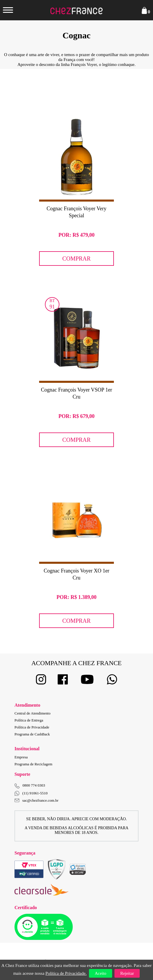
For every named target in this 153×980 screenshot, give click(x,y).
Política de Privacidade (32, 727)
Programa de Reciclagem (33, 764)
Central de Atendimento (32, 713)
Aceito (101, 973)
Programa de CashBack (32, 734)
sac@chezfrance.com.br (37, 800)
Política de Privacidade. (66, 973)
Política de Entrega (29, 720)
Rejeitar (127, 973)
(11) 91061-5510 (31, 793)
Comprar (76, 259)
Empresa (21, 757)
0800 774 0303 (34, 785)
